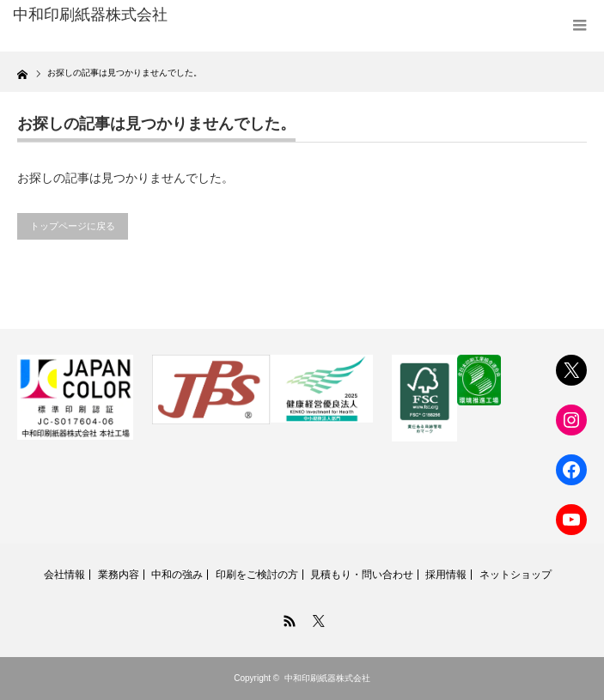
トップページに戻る (73, 226)
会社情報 (64, 575)
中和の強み (177, 575)
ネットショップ (516, 575)
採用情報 (446, 575)
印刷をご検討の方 (257, 575)
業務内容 (119, 575)
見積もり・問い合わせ (362, 575)
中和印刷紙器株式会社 (327, 678)
